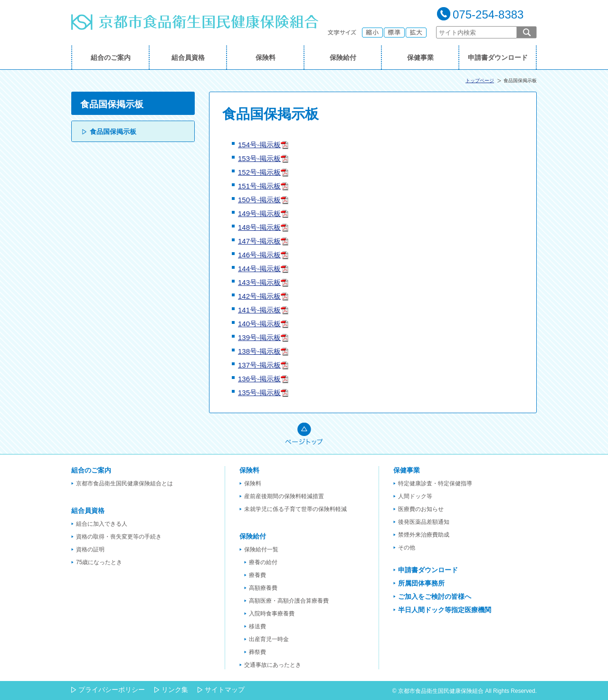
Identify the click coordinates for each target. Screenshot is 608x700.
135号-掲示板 (259, 393)
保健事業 (420, 57)
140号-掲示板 (259, 324)
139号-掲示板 (259, 337)
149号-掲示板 (259, 213)
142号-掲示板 (259, 296)
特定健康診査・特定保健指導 (435, 483)
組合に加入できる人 (102, 524)
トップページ (480, 80)
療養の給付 (263, 562)
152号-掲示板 (259, 172)
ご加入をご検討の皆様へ (435, 596)
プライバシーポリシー (112, 690)
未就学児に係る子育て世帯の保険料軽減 (295, 509)
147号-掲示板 (259, 241)
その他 (407, 548)
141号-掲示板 (259, 310)
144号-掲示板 (259, 269)
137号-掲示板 (259, 365)
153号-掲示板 (259, 158)
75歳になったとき (99, 562)
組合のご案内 (111, 57)
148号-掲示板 (259, 227)
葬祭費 (257, 652)
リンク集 (175, 690)
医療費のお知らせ (421, 509)
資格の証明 (90, 549)
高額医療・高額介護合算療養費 (289, 601)
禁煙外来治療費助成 (424, 535)
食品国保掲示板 (113, 132)
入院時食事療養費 (272, 614)
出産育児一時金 (269, 639)
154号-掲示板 (259, 145)
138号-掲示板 (259, 351)
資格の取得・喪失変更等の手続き (119, 537)
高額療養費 (263, 588)
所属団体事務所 (421, 583)
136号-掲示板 (259, 379)
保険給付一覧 (261, 549)
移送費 (257, 626)
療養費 (257, 575)
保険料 (266, 57)
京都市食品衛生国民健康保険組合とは (124, 483)
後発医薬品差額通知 (424, 522)
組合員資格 (188, 57)
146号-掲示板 (259, 255)
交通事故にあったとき (273, 665)
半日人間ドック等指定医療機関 (445, 610)
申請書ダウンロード (498, 57)
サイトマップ (225, 690)
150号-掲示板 (259, 200)
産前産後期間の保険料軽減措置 (284, 496)
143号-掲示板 (259, 282)
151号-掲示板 (259, 186)
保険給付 (343, 57)
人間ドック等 (415, 496)
